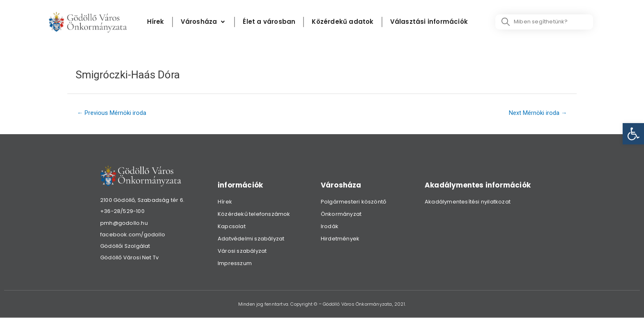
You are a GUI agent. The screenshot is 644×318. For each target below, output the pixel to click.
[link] (633, 134)
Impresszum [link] (235, 264)
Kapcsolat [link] (232, 227)
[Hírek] (156, 22)
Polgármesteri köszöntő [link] (353, 202)
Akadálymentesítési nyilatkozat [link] (468, 202)
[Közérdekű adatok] (343, 22)
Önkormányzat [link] (341, 214)
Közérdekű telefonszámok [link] (254, 214)
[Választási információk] (429, 22)
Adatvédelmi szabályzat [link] (251, 239)
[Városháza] (204, 22)
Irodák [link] (330, 227)
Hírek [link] (225, 202)
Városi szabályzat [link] (242, 251)
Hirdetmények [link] (340, 239)
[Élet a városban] (269, 22)
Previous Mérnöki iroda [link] (112, 113)
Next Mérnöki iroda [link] (538, 113)
